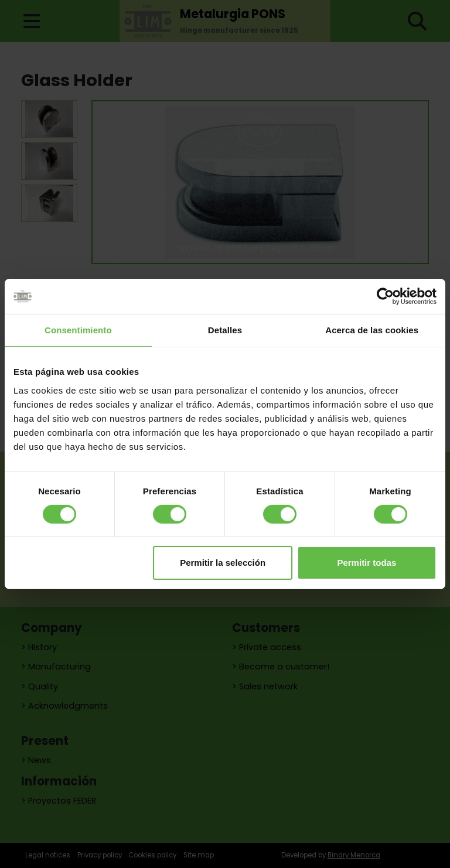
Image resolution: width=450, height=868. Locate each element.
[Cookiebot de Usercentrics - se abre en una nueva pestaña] (385, 296)
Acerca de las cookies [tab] (372, 330)
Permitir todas (367, 563)
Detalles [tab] (225, 330)
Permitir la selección (223, 563)
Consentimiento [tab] (78, 330)
